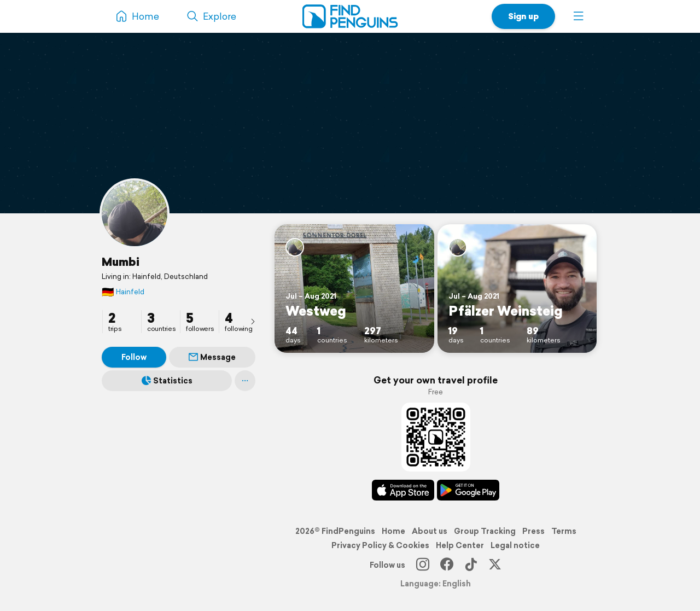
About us (430, 531)
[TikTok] (471, 565)
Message (212, 357)
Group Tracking (485, 531)
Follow (134, 357)
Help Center (460, 545)
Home (393, 531)
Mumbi (121, 261)
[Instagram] (423, 565)
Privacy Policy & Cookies (380, 545)
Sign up (523, 16)
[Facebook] (447, 565)
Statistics (167, 381)
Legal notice (515, 545)
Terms (564, 531)
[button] (579, 16)
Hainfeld (123, 292)
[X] (495, 565)
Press (533, 531)
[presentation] (253, 321)
